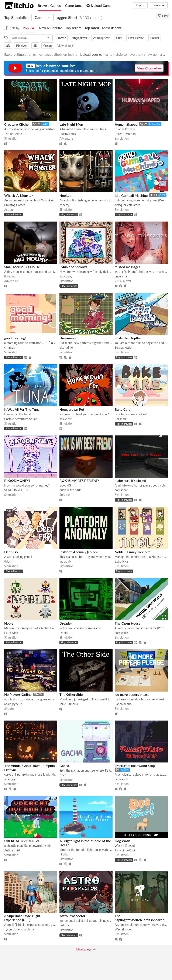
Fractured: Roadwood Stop (135, 766)
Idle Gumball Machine (131, 195)
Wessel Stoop (124, 929)
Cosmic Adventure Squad (21, 419)
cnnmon (10, 347)
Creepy (48, 46)
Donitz (64, 633)
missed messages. (128, 267)
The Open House (128, 623)
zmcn (63, 775)
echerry (64, 205)
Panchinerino (123, 704)
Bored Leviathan (125, 134)
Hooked (66, 195)
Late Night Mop (71, 124)
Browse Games (49, 5)
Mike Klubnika (69, 704)
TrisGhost (66, 419)
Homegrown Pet (72, 409)
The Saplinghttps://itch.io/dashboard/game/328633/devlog (141, 920)
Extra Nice (121, 561)
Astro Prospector (72, 916)
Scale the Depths (128, 338)
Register (159, 5)
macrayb (65, 561)
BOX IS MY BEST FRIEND (79, 480)
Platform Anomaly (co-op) (78, 552)
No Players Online (18, 694)
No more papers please (132, 694)
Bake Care (123, 409)
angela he (121, 276)
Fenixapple (122, 779)
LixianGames (68, 134)
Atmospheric (102, 38)
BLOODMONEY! (17, 480)
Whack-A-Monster (19, 195)
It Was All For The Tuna (22, 409)
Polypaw (10, 276)
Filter (163, 16)
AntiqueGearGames (127, 205)
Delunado (66, 925)
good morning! (15, 338)
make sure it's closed (130, 480)
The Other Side (71, 694)
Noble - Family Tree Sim (133, 552)
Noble (9, 623)
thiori (8, 561)
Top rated (92, 28)
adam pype (11, 704)
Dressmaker (69, 338)
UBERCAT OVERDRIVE (22, 841)
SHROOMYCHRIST (17, 490)
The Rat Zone (13, 134)
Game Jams (74, 5)
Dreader (66, 623)
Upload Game (99, 5)
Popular (29, 28)
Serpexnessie (123, 347)
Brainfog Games (15, 205)
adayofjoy (66, 276)
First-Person (136, 38)
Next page (84, 949)
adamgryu (11, 779)
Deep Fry (11, 552)
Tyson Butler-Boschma (19, 929)
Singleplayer (79, 38)
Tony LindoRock (125, 850)
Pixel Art (22, 46)
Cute (119, 38)
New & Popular (50, 28)
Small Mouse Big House (22, 267)
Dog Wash (122, 841)
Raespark (121, 419)
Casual (155, 38)
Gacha (64, 766)
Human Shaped (126, 124)
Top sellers (73, 28)
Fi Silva (64, 854)
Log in (140, 5)
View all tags (65, 46)
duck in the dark (70, 490)
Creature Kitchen (17, 124)
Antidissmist (12, 850)
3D (35, 46)
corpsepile (121, 490)
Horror (61, 38)
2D (8, 46)
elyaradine (66, 347)
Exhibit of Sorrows (73, 267)
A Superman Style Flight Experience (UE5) (22, 918)
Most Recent (112, 28)
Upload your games (94, 54)
